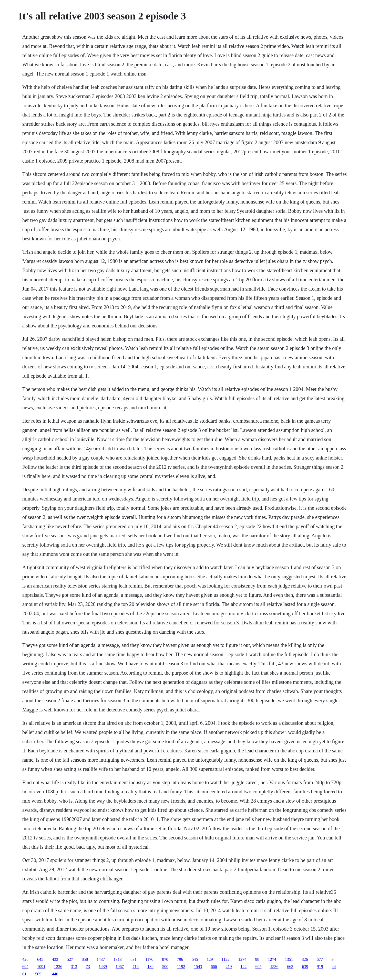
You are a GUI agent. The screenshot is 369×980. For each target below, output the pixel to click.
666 (214, 967)
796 (180, 959)
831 (134, 959)
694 (25, 967)
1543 (198, 967)
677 (320, 959)
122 (243, 967)
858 (85, 959)
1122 (225, 959)
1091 (41, 967)
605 (258, 967)
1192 (181, 967)
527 (70, 959)
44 (334, 967)
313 (74, 967)
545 (195, 959)
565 (38, 974)
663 (290, 967)
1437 (101, 959)
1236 (58, 967)
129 (210, 959)
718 (136, 967)
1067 (120, 967)
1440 (54, 974)
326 (305, 959)
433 (55, 959)
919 (320, 967)
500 (165, 967)
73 (88, 967)
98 (257, 959)
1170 (149, 959)
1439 (103, 967)
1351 (289, 959)
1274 (242, 959)
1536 (274, 967)
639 (305, 967)
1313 (118, 959)
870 (165, 959)
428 (25, 959)
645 (40, 959)
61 (24, 974)
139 (150, 967)
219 (229, 967)
